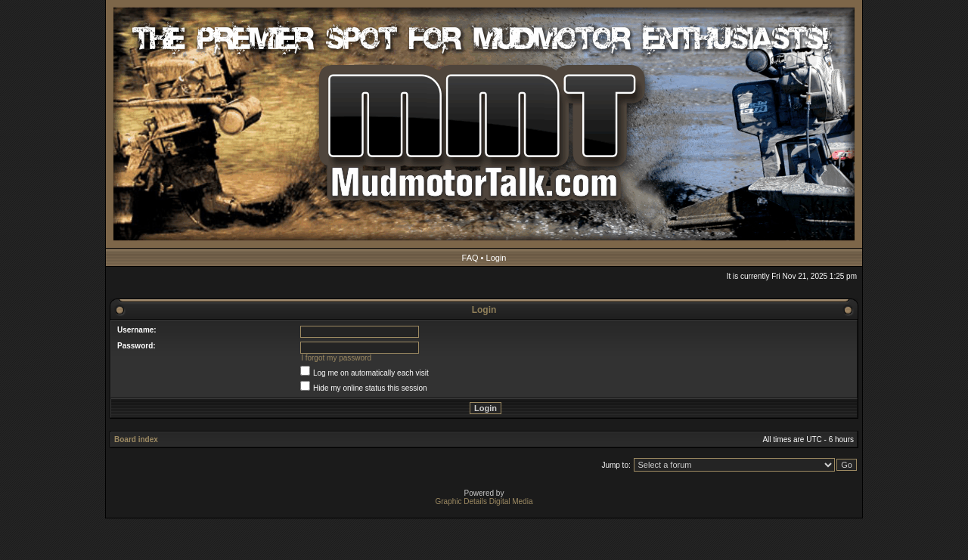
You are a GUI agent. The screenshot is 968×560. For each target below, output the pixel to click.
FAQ (470, 258)
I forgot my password (336, 358)
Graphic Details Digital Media (484, 501)
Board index (136, 439)
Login (496, 258)
